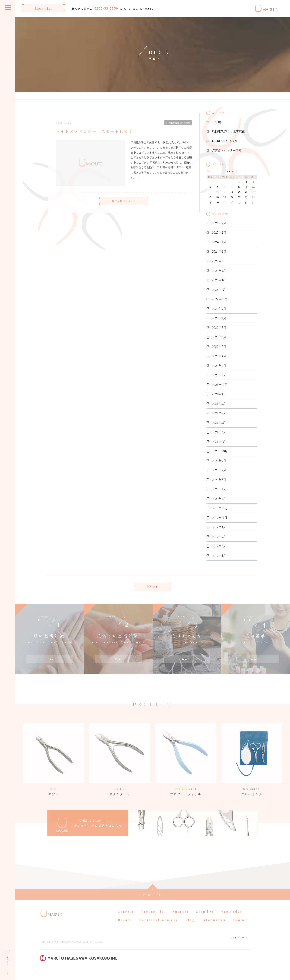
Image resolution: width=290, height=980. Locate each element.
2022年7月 (219, 328)
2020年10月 (220, 451)
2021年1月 (219, 442)
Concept (126, 921)
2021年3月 (219, 423)
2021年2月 (219, 432)
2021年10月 (220, 385)
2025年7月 (219, 223)
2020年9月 (219, 461)
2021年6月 (219, 413)
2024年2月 (219, 251)
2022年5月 (219, 346)
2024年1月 (219, 261)
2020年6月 (219, 480)
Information (214, 929)
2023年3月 (219, 280)
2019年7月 (219, 546)
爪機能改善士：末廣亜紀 (228, 131)
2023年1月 (219, 290)
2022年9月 (219, 309)
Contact (241, 929)
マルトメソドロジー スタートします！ (97, 140)
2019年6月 (219, 556)
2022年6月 (219, 337)
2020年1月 (219, 499)
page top (153, 904)
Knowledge (232, 921)
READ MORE (124, 210)
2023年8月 (219, 271)
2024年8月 (219, 242)
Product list (153, 921)
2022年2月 (219, 366)
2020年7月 (219, 470)
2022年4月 (219, 356)
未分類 (216, 122)
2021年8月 (219, 404)
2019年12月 (220, 508)
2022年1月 (219, 375)
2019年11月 (220, 518)
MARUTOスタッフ (225, 141)
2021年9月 (219, 394)
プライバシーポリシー (240, 947)
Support (181, 921)
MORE (153, 587)
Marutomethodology (159, 929)
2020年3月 (219, 489)
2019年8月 (219, 537)
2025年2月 (219, 232)
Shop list (43, 8)
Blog (190, 929)
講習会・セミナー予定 (227, 150)
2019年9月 (219, 527)
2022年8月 (219, 318)
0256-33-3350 (106, 8)
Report (125, 929)
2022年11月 (220, 299)
